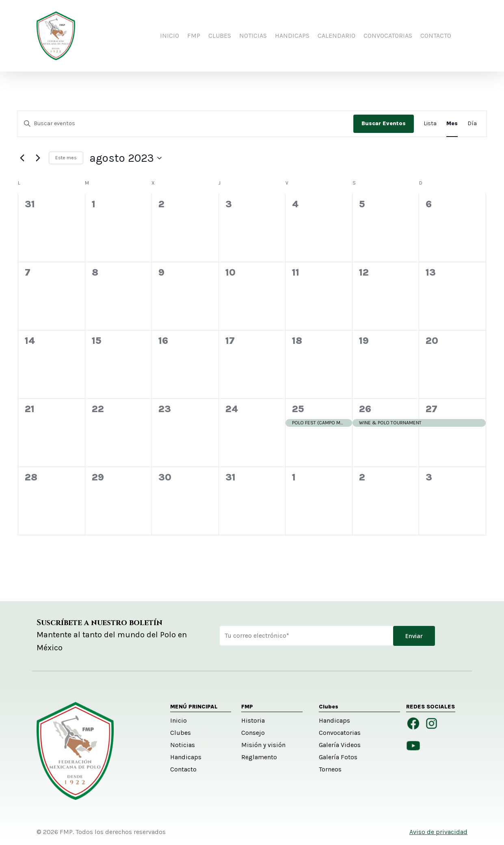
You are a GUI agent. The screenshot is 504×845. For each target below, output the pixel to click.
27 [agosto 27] (432, 409)
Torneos (330, 769)
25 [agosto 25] (298, 409)
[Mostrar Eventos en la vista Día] (472, 124)
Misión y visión (263, 745)
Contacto (183, 769)
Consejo (253, 733)
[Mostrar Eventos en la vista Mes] (452, 124)
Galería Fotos (338, 757)
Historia (253, 720)
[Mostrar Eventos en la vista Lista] (430, 124)
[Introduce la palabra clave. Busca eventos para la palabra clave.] (185, 124)
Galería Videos (340, 745)
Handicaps (186, 757)
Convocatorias (340, 733)
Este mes (66, 158)
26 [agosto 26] (365, 409)
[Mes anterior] (22, 158)
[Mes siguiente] (38, 158)
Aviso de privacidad (438, 832)
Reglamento (259, 757)
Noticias (183, 745)
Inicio (178, 720)
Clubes (181, 733)
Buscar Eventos (384, 123)
